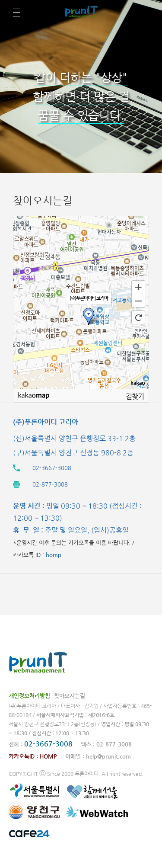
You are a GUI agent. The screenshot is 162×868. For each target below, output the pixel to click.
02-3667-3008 (48, 744)
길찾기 (135, 396)
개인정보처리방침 (29, 696)
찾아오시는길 (70, 696)
